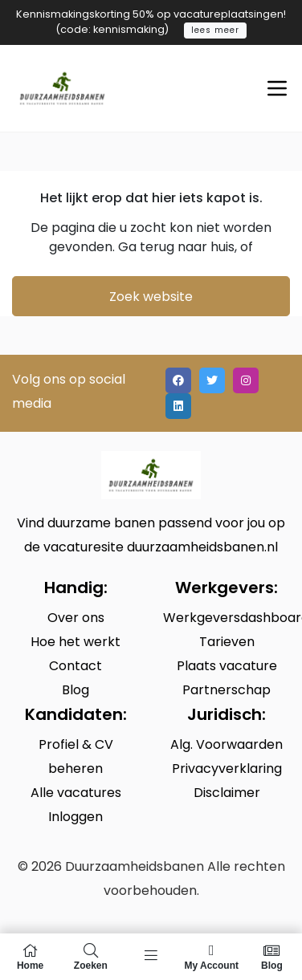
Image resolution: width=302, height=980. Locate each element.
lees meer (215, 30)
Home (30, 957)
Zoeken (90, 957)
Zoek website (151, 297)
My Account (212, 957)
